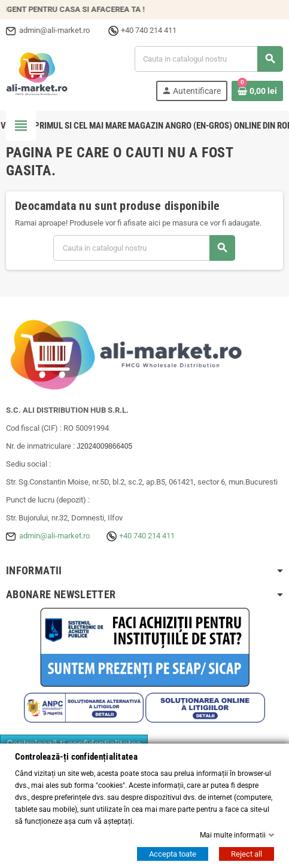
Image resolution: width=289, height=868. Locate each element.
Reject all (247, 854)
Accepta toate (173, 854)
